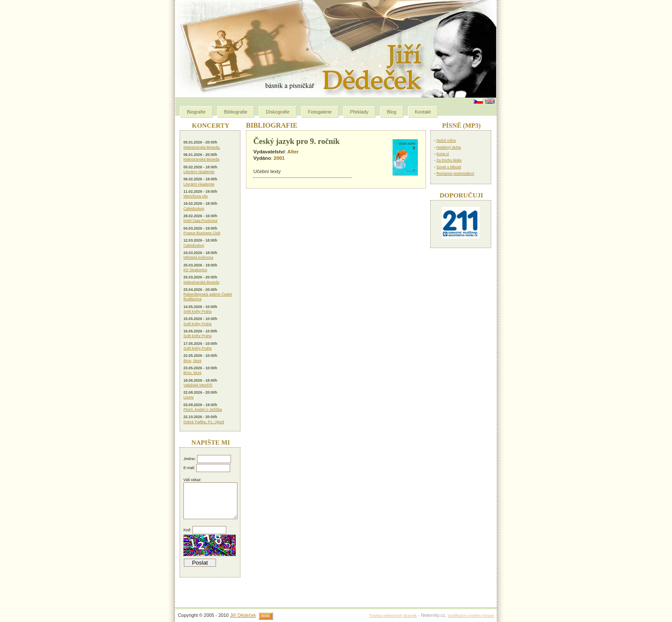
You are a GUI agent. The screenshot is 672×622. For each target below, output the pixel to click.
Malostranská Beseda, (202, 147)
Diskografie (277, 112)
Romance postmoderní (455, 173)
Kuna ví (442, 154)
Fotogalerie (320, 112)
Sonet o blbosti (448, 167)
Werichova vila (195, 196)
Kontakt (423, 112)
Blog (392, 112)
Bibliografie (236, 112)
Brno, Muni (192, 361)
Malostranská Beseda (201, 159)
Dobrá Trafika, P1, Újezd (204, 422)
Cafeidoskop (194, 209)
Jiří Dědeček (243, 615)
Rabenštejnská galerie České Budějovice (208, 297)
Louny (189, 397)
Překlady (359, 112)
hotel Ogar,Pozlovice (201, 221)
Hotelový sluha (448, 147)
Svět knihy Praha (198, 311)
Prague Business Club (202, 233)
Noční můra (446, 141)
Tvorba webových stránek (393, 615)
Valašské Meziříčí (198, 385)
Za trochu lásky (449, 160)
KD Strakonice (195, 270)
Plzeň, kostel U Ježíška (203, 410)
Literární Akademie (199, 172)
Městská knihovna (198, 257)
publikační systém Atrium (471, 615)
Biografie (196, 112)
